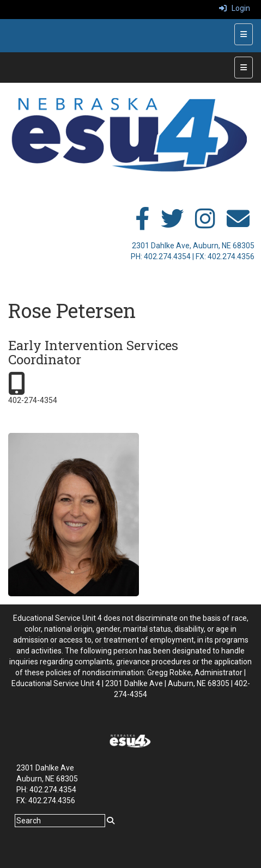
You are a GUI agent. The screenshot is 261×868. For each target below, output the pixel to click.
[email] (238, 224)
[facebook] (142, 224)
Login (235, 8)
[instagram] (205, 224)
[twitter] (172, 224)
